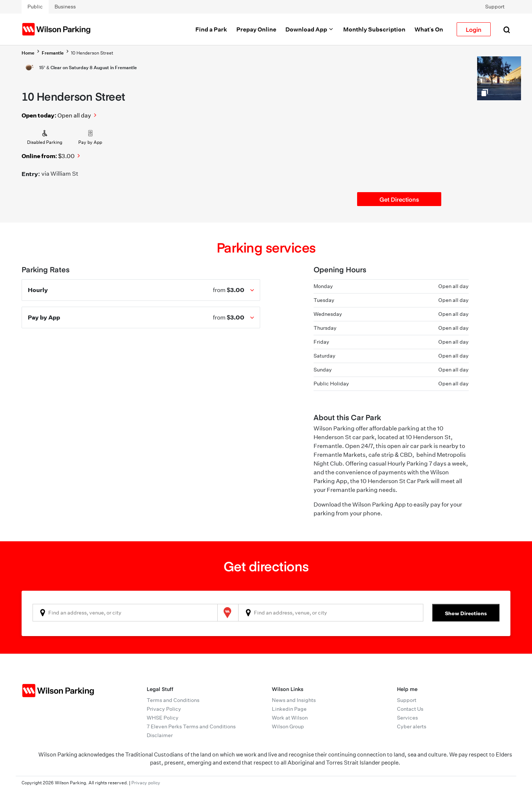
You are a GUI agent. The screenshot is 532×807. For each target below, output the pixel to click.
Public (35, 7)
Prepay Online (256, 29)
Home (28, 53)
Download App (310, 29)
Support (495, 7)
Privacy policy (146, 783)
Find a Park (211, 29)
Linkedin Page (289, 709)
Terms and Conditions (173, 700)
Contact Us (410, 709)
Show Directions (466, 613)
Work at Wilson (290, 718)
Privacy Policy (164, 709)
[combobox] (125, 613)
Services (407, 718)
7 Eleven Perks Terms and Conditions (191, 726)
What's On (429, 29)
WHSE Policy (163, 718)
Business (65, 7)
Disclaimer (160, 735)
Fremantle (53, 53)
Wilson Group (288, 726)
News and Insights (294, 700)
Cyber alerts (412, 726)
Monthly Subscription (374, 29)
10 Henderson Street (92, 53)
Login (474, 29)
